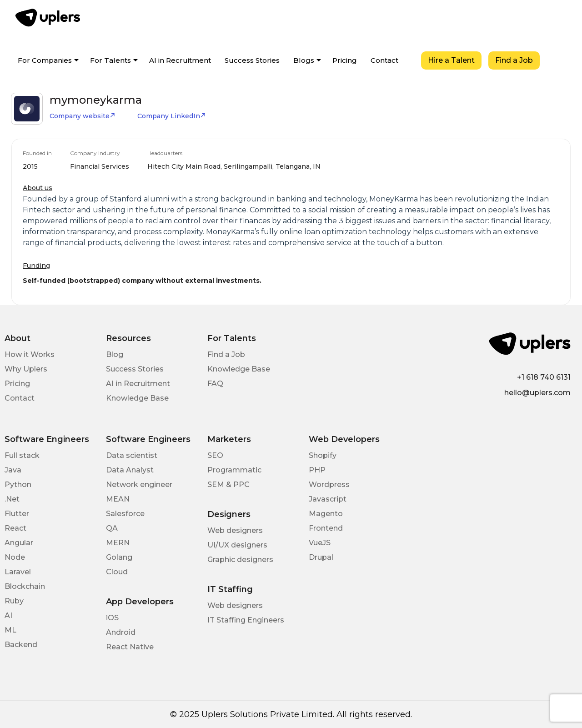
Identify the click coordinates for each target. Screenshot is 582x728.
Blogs (304, 60)
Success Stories (252, 60)
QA (112, 528)
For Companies (45, 60)
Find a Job (514, 60)
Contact (384, 60)
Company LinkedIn (172, 116)
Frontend (326, 528)
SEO (215, 455)
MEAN (118, 499)
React (15, 528)
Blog (115, 354)
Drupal (321, 557)
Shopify (323, 455)
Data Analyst (130, 470)
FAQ (215, 384)
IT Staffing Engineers (246, 620)
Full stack (22, 455)
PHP (317, 470)
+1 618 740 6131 (544, 377)
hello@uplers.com (537, 393)
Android (121, 632)
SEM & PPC (228, 484)
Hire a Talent (451, 60)
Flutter (17, 514)
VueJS (320, 543)
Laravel (18, 572)
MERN (118, 543)
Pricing (345, 60)
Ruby (14, 601)
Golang (119, 557)
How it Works (30, 354)
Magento (326, 514)
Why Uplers (26, 369)
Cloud (117, 572)
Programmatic (234, 470)
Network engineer (139, 484)
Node (15, 557)
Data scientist (132, 455)
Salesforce (125, 514)
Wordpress (329, 484)
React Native (130, 647)
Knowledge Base (137, 398)
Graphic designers (240, 560)
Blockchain (25, 586)
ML (10, 630)
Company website (83, 116)
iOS (112, 618)
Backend (21, 645)
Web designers (235, 530)
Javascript (328, 499)
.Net (12, 499)
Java (13, 470)
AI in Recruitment (180, 60)
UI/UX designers (237, 545)
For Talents (110, 60)
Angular (19, 543)
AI (8, 615)
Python (18, 484)
